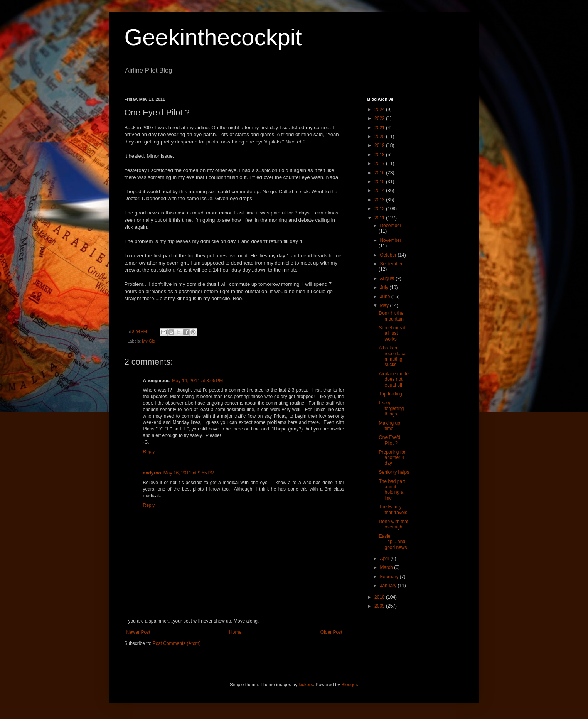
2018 (380, 155)
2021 (380, 128)
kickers (306, 685)
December (390, 226)
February (390, 577)
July (385, 287)
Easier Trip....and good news (393, 542)
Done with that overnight (393, 524)
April (385, 559)
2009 (380, 606)
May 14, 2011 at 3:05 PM (197, 381)
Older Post (331, 632)
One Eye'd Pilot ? (389, 440)
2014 (380, 191)
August (388, 278)
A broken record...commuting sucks (393, 356)
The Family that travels (393, 510)
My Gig (148, 341)
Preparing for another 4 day (392, 458)
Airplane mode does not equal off (393, 379)
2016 (380, 173)
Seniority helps (394, 472)
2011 (380, 218)
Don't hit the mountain (391, 316)
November (390, 240)
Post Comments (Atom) (177, 643)
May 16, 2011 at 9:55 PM (189, 473)
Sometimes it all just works (392, 333)
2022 (380, 118)
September (391, 264)
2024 (380, 110)
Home (235, 632)
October (389, 255)
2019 (380, 145)
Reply (149, 452)
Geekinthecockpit (213, 37)
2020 (380, 137)
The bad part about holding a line (392, 490)
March (387, 567)
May (385, 305)
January (389, 586)
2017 (380, 164)
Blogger (349, 685)
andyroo (152, 473)
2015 (380, 182)
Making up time (389, 426)
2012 (380, 209)
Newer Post (138, 632)
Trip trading (390, 394)
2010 (380, 597)
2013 (380, 200)
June (385, 297)
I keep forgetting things (391, 408)
